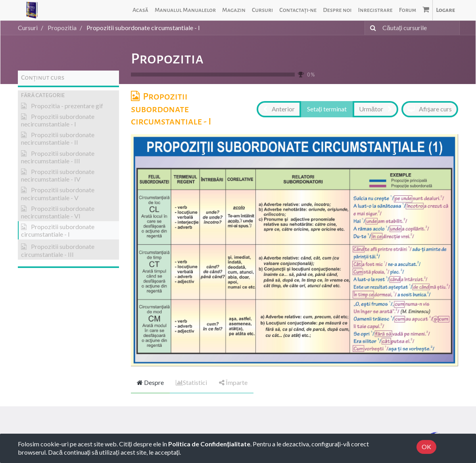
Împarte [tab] (233, 382)
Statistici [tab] (191, 382)
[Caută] (371, 28)
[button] (68, 95)
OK (426, 447)
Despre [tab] (150, 382)
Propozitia (167, 59)
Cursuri (28, 28)
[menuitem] (140, 10)
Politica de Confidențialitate (209, 444)
